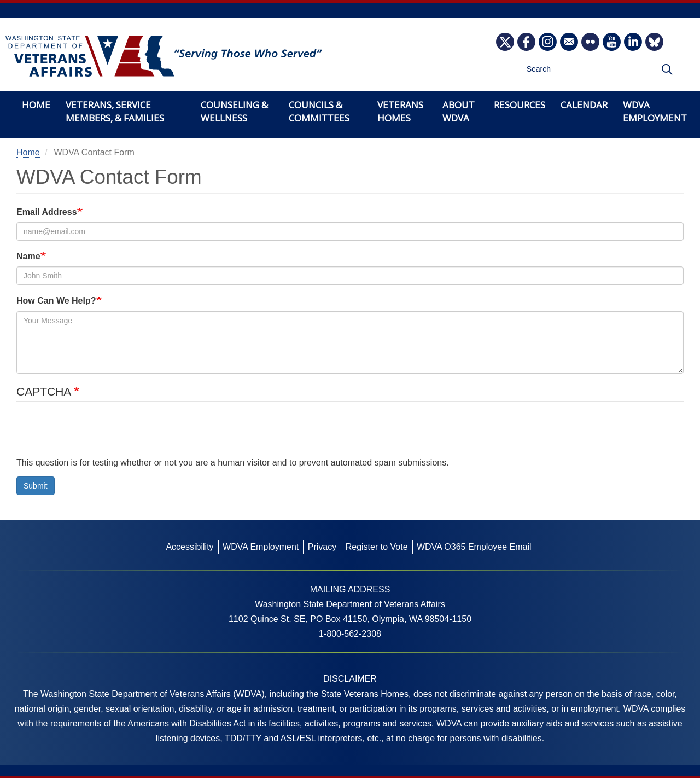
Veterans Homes (400, 111)
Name (28, 256)
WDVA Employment (655, 111)
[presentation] (100, 434)
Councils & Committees (319, 111)
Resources (520, 105)
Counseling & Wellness (234, 111)
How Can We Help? (56, 301)
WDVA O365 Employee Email (474, 547)
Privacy (322, 547)
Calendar (584, 105)
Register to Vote (377, 547)
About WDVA (459, 111)
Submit (36, 486)
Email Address (47, 212)
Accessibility (189, 547)
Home (36, 105)
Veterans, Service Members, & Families (115, 111)
